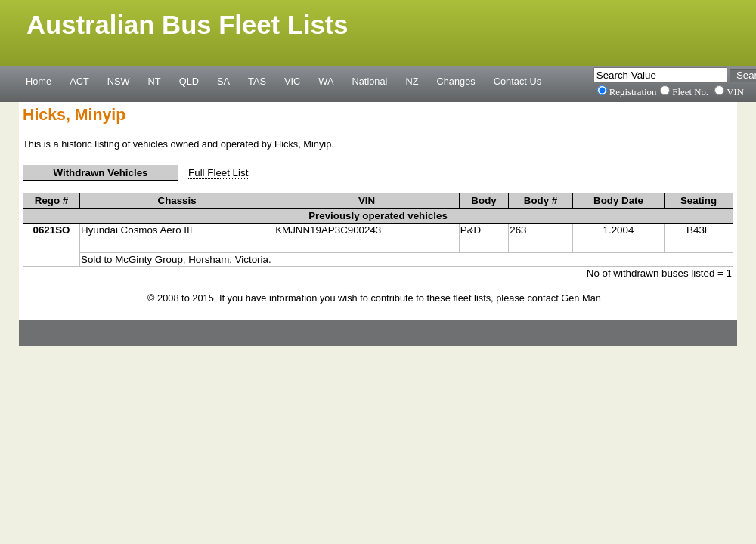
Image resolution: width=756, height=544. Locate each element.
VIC (292, 81)
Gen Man (581, 298)
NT (155, 81)
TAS (257, 81)
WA (326, 81)
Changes (456, 81)
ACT (79, 81)
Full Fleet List (218, 173)
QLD (189, 81)
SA (223, 81)
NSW (119, 81)
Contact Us (517, 81)
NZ (412, 81)
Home (39, 81)
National (370, 81)
